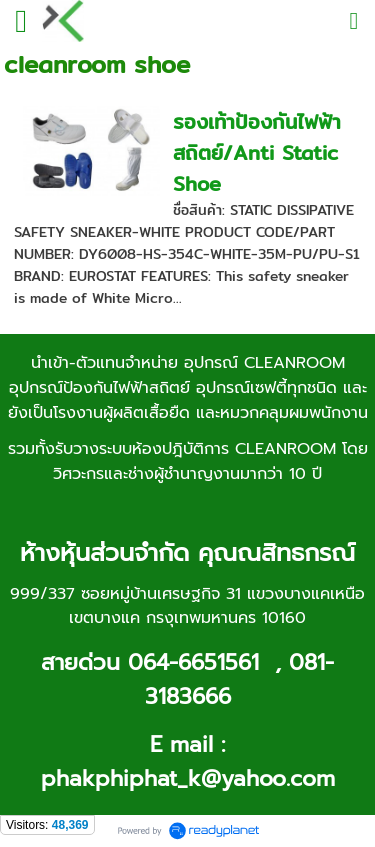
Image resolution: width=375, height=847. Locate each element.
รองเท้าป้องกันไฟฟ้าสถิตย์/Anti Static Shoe (257, 152)
